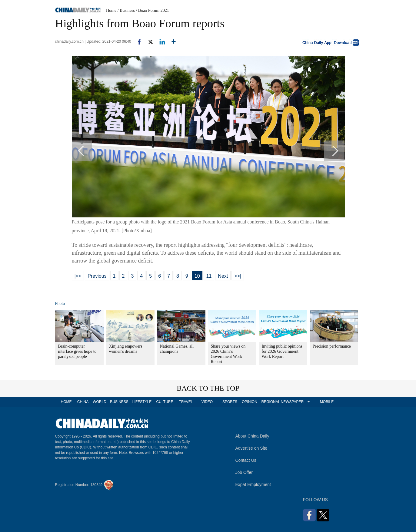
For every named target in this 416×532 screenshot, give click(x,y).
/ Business (126, 10)
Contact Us (246, 460)
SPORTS (230, 402)
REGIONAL (271, 402)
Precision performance (332, 346)
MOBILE (327, 402)
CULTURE (165, 402)
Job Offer (244, 472)
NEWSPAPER (292, 402)
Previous (97, 276)
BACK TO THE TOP (208, 388)
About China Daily (252, 436)
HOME (66, 402)
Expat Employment (253, 484)
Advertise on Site (251, 448)
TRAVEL (186, 402)
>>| (238, 276)
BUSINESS (119, 402)
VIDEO (207, 402)
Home (111, 10)
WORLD (100, 402)
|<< (78, 276)
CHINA (83, 402)
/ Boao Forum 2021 (152, 10)
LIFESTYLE (142, 402)
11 (209, 276)
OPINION (250, 402)
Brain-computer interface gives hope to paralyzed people (77, 351)
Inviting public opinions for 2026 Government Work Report (282, 351)
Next (223, 276)
